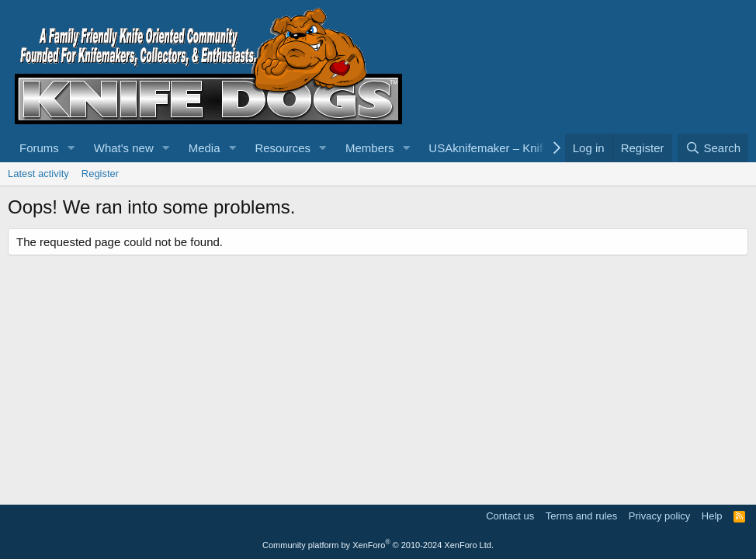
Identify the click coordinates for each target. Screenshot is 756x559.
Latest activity (38, 174)
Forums (39, 148)
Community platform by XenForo (378, 545)
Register (100, 174)
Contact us (510, 516)
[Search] (713, 148)
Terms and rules (581, 516)
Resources (283, 148)
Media (205, 148)
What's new (124, 148)
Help (712, 516)
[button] (71, 148)
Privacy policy (659, 516)
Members (370, 148)
